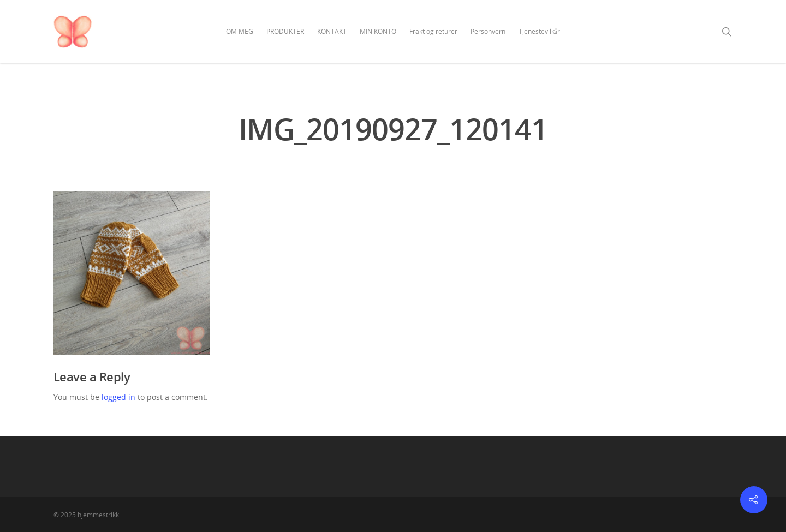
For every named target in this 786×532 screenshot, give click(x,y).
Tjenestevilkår (539, 31)
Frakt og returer (433, 31)
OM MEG (240, 31)
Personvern (488, 31)
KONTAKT (332, 31)
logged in (118, 397)
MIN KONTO (378, 31)
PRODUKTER (285, 31)
